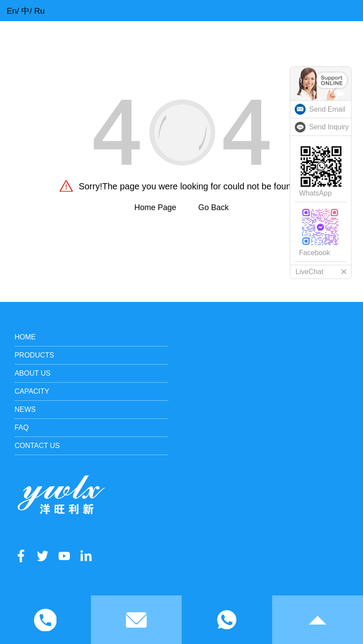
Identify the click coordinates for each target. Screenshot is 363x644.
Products (34, 355)
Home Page (155, 207)
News (25, 409)
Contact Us (37, 446)
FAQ (22, 427)
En (12, 11)
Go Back (214, 207)
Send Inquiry (329, 127)
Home (25, 337)
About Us (33, 373)
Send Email (327, 109)
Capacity (32, 391)
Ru (40, 11)
